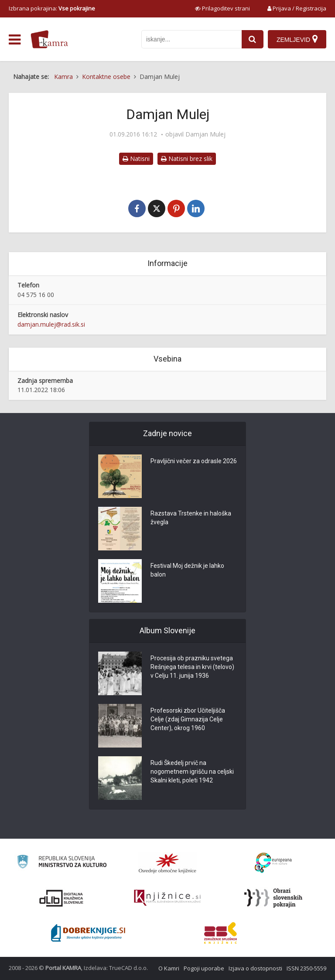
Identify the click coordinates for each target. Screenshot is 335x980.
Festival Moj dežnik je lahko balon (187, 570)
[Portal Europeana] (273, 863)
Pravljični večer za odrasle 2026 (194, 461)
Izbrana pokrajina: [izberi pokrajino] (52, 8)
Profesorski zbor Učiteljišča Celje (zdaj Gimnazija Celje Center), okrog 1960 (188, 719)
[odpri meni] (15, 40)
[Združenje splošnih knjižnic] (220, 933)
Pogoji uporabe (204, 968)
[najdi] (253, 39)
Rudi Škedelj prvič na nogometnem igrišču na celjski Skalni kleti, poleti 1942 (192, 772)
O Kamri (169, 968)
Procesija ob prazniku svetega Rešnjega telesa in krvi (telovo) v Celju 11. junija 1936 (192, 667)
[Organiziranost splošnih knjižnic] (167, 863)
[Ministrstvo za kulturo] (62, 863)
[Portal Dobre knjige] (88, 933)
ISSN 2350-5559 (306, 968)
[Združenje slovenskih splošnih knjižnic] (167, 898)
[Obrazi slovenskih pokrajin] (273, 898)
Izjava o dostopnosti (255, 968)
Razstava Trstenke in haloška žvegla (191, 518)
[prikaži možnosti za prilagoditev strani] (222, 8)
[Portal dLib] (62, 898)
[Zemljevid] (297, 39)
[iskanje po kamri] (191, 39)
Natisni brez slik (187, 159)
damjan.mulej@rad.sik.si (51, 324)
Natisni (136, 159)
